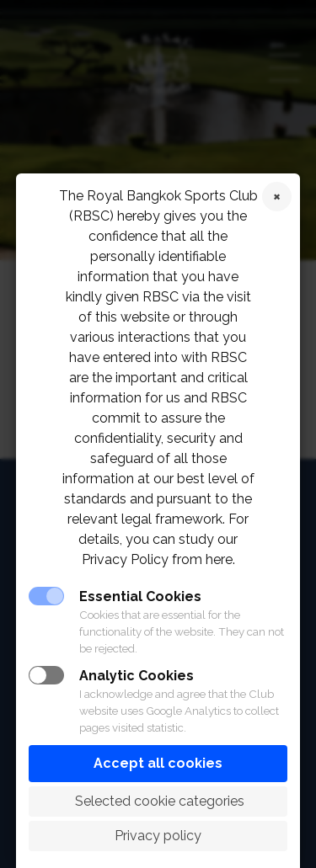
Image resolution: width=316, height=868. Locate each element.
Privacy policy (158, 836)
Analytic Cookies (137, 676)
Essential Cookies (140, 596)
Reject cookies (277, 197)
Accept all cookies (158, 763)
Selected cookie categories (158, 801)
